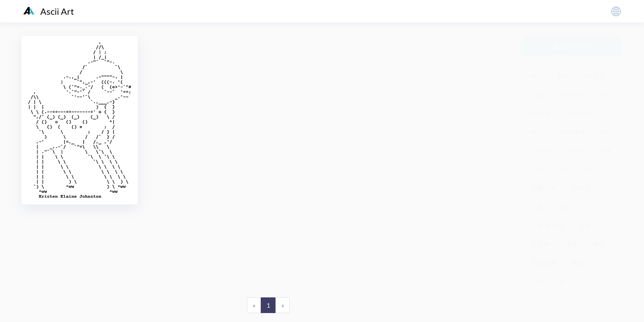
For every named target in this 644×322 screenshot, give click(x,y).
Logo (538, 94)
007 (537, 75)
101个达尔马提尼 (581, 75)
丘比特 (575, 150)
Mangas (571, 94)
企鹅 (565, 207)
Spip (603, 94)
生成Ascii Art (573, 45)
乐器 (538, 169)
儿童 (586, 226)
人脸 (538, 207)
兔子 (572, 244)
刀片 (538, 282)
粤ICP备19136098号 (552, 308)
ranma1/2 (570, 132)
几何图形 (544, 263)
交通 (587, 169)
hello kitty (579, 113)
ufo (604, 132)
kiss (536, 132)
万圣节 (541, 150)
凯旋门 (581, 263)
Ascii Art (49, 11)
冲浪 (599, 244)
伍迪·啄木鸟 (548, 226)
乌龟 (606, 150)
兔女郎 (541, 244)
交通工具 (544, 188)
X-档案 (541, 113)
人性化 (581, 188)
